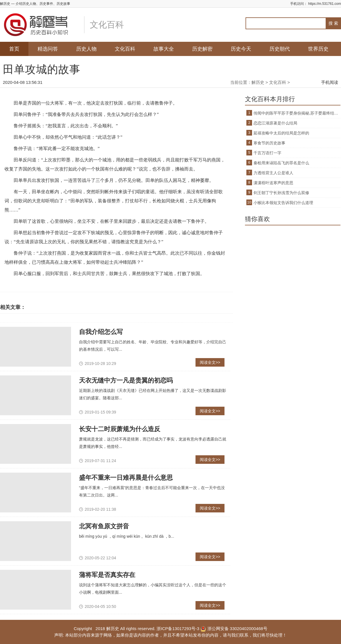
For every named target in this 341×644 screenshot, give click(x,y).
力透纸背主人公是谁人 (273, 173)
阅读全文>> (210, 362)
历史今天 (241, 49)
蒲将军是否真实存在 (107, 575)
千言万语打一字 (267, 153)
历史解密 (202, 49)
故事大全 (164, 49)
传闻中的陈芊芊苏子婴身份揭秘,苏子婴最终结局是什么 (297, 113)
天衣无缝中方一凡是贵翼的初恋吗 (126, 380)
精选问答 (48, 49)
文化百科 (125, 49)
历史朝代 (280, 49)
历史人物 (86, 49)
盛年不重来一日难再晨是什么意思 (126, 478)
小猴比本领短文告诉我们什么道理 (283, 203)
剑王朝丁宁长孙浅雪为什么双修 (281, 193)
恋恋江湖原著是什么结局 (275, 123)
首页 (14, 49)
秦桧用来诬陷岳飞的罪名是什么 (281, 163)
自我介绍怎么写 (101, 332)
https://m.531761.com (325, 4)
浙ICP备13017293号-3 (178, 629)
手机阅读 (330, 82)
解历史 (258, 82)
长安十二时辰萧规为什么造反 (120, 429)
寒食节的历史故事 (269, 143)
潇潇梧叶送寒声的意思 (273, 183)
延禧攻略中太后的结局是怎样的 (281, 133)
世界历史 (318, 49)
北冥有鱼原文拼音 (104, 526)
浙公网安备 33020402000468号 (234, 629)
